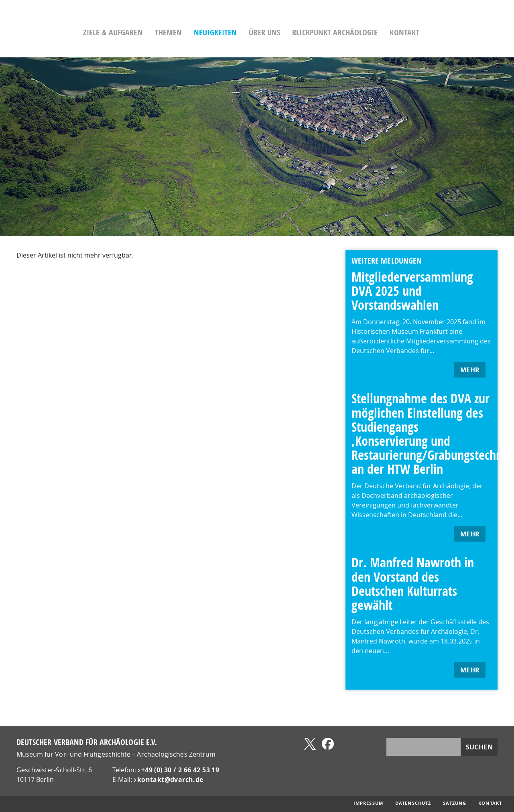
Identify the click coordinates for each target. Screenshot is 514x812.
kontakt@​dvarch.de (170, 780)
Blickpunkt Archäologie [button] (362, 32)
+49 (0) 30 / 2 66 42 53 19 (180, 770)
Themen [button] (195, 32)
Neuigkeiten (242, 32)
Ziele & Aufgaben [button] (140, 32)
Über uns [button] (291, 32)
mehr (470, 370)
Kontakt (431, 32)
